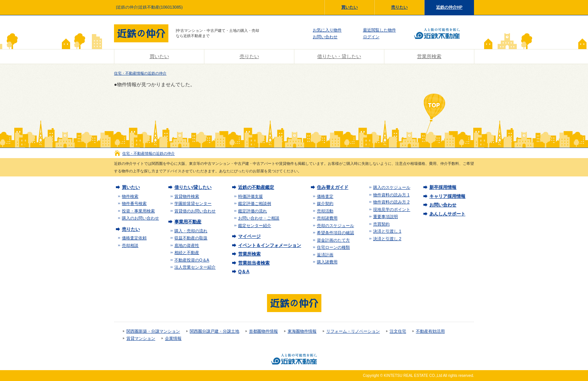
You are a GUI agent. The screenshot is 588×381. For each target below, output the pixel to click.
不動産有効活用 (430, 331)
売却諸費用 (327, 218)
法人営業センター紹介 (195, 267)
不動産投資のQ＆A (192, 260)
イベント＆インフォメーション (270, 245)
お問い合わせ (325, 37)
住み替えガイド (333, 187)
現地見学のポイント (392, 209)
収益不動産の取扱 (191, 238)
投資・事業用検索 (138, 211)
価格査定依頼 (134, 238)
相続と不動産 (187, 253)
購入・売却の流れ (191, 231)
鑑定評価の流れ (253, 211)
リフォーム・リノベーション (353, 331)
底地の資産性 (187, 245)
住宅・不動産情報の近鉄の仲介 (140, 73)
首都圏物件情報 (263, 331)
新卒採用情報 (443, 187)
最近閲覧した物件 (379, 30)
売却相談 (130, 245)
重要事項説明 (385, 217)
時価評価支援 (250, 196)
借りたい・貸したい (339, 56)
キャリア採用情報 (447, 196)
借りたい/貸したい (193, 187)
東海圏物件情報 (302, 331)
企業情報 (173, 338)
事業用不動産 (188, 222)
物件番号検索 (134, 203)
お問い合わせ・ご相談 (259, 218)
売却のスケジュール (335, 226)
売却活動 (325, 211)
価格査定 (325, 196)
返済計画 (325, 255)
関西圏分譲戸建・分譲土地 (214, 331)
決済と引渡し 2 (387, 239)
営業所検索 (429, 56)
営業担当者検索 (254, 263)
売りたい (399, 7)
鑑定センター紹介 (255, 226)
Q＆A (244, 272)
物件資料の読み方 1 (391, 195)
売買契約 (381, 224)
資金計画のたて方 (333, 240)
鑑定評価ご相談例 (255, 203)
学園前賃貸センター (193, 203)
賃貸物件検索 (187, 196)
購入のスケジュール (392, 187)
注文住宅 (398, 331)
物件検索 (130, 196)
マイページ (249, 236)
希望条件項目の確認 (335, 233)
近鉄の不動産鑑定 (256, 187)
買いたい (349, 7)
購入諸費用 (327, 262)
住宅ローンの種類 (333, 247)
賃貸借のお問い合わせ (195, 211)
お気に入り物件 (327, 30)
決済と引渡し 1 (387, 231)
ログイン (371, 37)
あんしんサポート (447, 214)
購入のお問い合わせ (140, 218)
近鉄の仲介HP (449, 7)
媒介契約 (325, 203)
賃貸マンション (141, 338)
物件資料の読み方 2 (391, 202)
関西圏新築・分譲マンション (153, 331)
